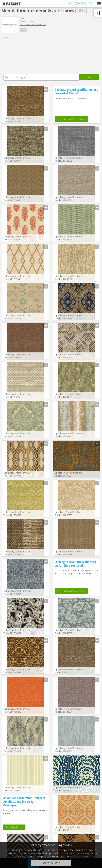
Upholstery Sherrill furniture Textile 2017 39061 (68, 474)
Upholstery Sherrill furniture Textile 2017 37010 (68, 238)
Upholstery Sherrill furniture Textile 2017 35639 (17, 238)
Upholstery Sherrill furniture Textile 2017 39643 (68, 750)
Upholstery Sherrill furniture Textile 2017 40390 (68, 632)
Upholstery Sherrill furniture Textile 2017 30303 (17, 356)
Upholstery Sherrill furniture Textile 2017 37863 (68, 828)
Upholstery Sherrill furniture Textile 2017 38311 (17, 317)
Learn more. (81, 856)
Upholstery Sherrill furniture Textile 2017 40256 (17, 395)
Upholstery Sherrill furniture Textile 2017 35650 (17, 553)
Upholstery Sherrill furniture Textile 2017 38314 (17, 159)
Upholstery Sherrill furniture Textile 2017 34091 (17, 671)
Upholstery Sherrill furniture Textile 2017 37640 (68, 277)
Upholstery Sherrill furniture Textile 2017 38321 (68, 435)
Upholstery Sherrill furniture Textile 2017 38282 (17, 435)
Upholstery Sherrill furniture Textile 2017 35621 (68, 199)
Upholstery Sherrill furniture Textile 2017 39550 (68, 159)
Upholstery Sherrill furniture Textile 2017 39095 (68, 395)
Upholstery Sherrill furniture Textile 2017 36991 (17, 474)
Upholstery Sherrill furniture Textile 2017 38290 (17, 710)
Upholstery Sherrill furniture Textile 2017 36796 (17, 514)
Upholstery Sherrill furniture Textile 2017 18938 (17, 199)
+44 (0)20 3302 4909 (81, 3)
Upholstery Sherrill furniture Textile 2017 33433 (68, 553)
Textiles (5, 37)
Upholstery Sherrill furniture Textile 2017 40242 (68, 356)
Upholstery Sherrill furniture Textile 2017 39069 (17, 750)
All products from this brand (33, 24)
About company (27, 21)
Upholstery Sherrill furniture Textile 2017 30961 (68, 671)
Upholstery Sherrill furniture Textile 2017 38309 (17, 632)
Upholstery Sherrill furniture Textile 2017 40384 (17, 592)
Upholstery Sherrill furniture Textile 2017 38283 (68, 317)
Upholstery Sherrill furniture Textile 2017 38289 (17, 120)
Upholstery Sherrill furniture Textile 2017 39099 (17, 789)
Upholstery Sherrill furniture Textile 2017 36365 (68, 514)
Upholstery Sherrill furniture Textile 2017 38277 (68, 789)
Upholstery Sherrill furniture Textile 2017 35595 (17, 277)
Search (91, 77)
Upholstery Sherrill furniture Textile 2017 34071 (68, 710)
